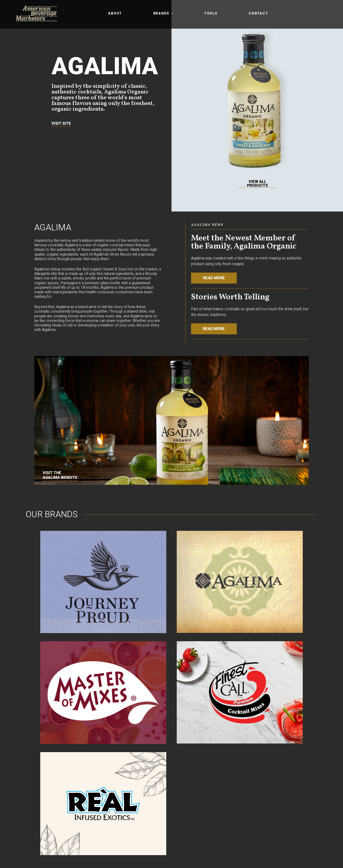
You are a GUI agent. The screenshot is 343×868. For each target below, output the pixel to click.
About (115, 13)
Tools (211, 13)
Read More (214, 278)
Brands (164, 13)
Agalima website (60, 478)
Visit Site (61, 124)
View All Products (257, 184)
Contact (258, 13)
